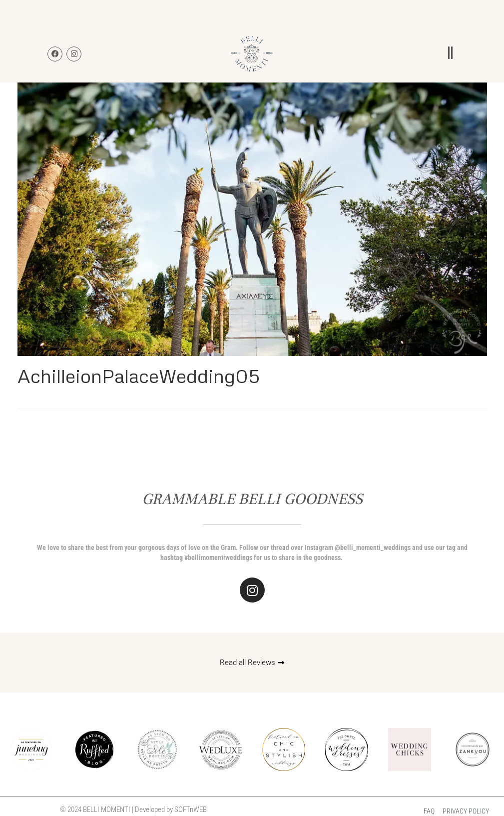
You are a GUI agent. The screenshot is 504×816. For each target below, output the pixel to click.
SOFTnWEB (191, 809)
